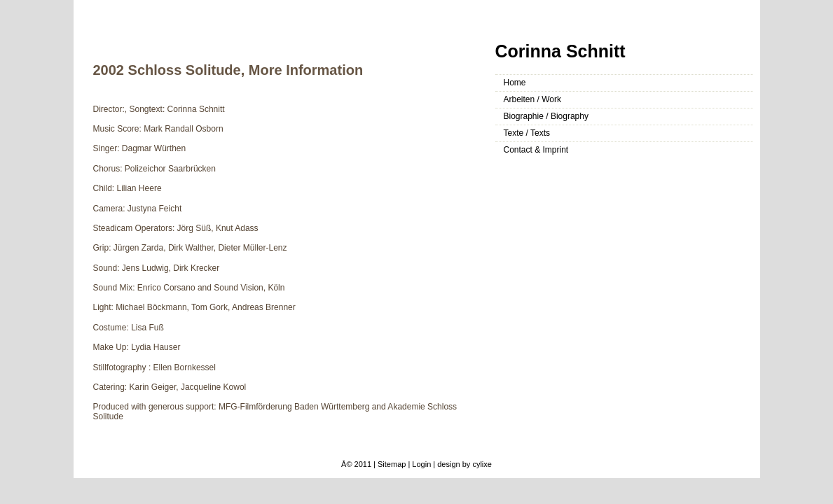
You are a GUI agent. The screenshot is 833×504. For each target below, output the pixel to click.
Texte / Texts (527, 133)
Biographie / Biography (546, 116)
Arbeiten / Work (532, 99)
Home (515, 83)
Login (421, 464)
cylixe (482, 464)
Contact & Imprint (536, 150)
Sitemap (392, 464)
